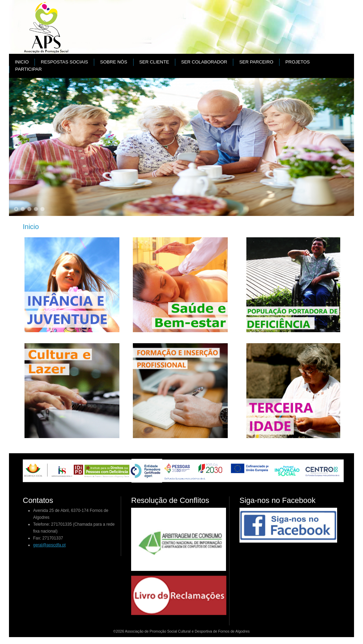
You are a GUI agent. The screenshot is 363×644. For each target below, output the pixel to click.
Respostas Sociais (64, 62)
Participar (28, 69)
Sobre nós (114, 62)
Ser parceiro (256, 62)
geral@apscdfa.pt (49, 545)
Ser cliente (154, 62)
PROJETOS (298, 62)
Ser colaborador (204, 62)
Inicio (22, 62)
